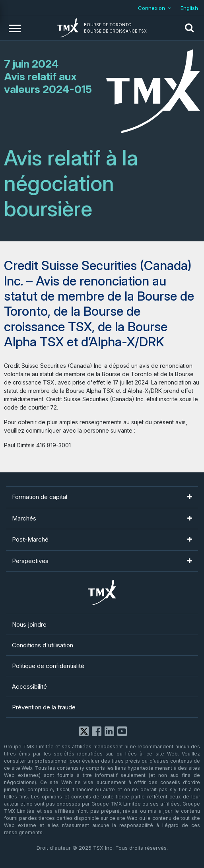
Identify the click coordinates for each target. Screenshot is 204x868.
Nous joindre (29, 624)
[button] (189, 28)
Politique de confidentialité (48, 666)
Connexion (152, 8)
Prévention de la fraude (44, 707)
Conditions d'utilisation (43, 645)
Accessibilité (29, 686)
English (189, 8)
